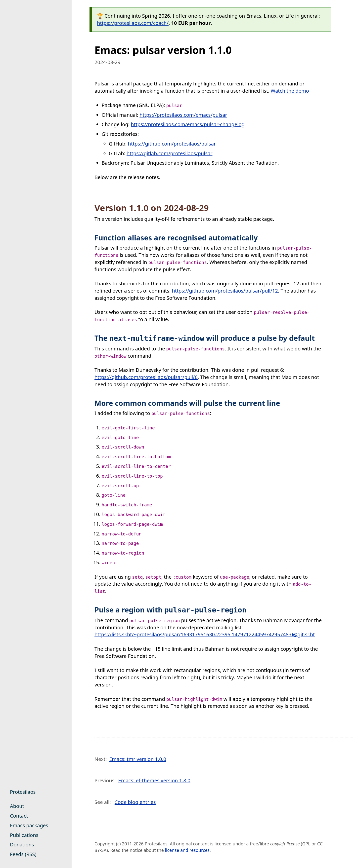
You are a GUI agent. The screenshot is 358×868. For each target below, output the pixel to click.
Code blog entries (135, 802)
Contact (19, 816)
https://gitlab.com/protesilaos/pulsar (169, 153)
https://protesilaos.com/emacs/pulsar (183, 115)
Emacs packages (29, 825)
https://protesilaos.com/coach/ (133, 23)
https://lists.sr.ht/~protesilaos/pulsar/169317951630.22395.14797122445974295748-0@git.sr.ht (205, 634)
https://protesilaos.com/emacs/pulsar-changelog (188, 124)
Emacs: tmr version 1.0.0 (138, 759)
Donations (22, 845)
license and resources (187, 850)
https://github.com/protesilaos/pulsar (172, 144)
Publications (24, 835)
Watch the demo (290, 91)
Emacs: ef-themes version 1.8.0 (154, 780)
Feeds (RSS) (23, 854)
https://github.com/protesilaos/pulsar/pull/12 (225, 291)
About (17, 806)
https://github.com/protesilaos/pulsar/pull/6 (146, 377)
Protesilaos (23, 792)
